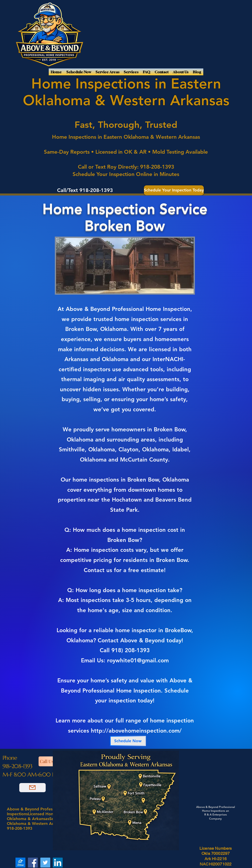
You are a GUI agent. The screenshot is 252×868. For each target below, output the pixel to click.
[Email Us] (32, 788)
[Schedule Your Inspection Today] (174, 190)
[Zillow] (20, 863)
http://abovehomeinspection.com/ (136, 731)
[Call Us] (52, 761)
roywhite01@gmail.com (138, 660)
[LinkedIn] (58, 863)
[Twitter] (45, 863)
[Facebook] (33, 863)
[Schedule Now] (128, 741)
